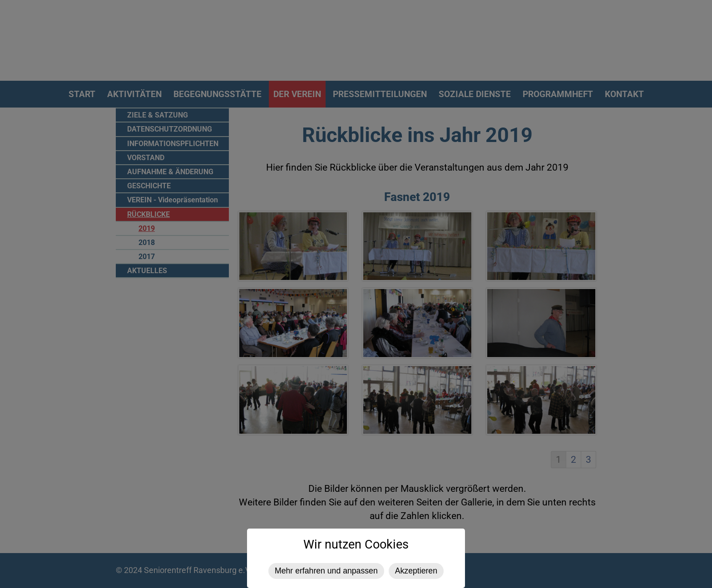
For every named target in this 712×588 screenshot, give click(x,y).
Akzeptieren (416, 571)
